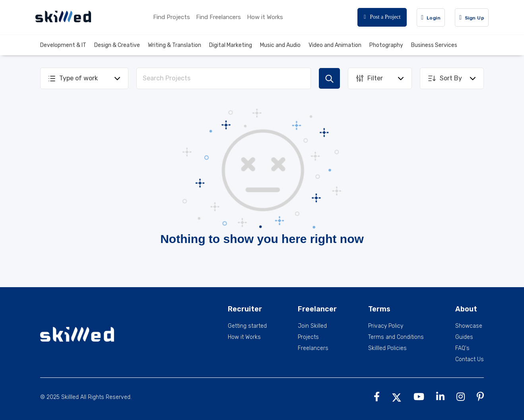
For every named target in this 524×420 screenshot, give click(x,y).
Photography (386, 45)
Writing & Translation (175, 45)
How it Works (265, 17)
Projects (308, 337)
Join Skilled (312, 326)
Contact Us (470, 360)
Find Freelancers (218, 17)
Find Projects (172, 17)
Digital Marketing (231, 45)
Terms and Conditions (396, 337)
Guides (464, 337)
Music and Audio (280, 45)
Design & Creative (117, 45)
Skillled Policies (387, 348)
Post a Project (382, 17)
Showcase (469, 326)
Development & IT (63, 45)
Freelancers (313, 348)
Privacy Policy (386, 326)
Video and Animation (335, 45)
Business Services (434, 45)
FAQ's (462, 348)
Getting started (247, 326)
